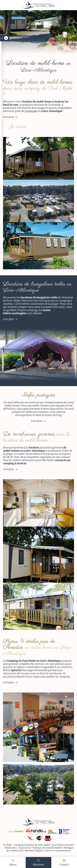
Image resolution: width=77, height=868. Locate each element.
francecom (25, 848)
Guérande (31, 111)
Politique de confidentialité (47, 848)
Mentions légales (34, 851)
